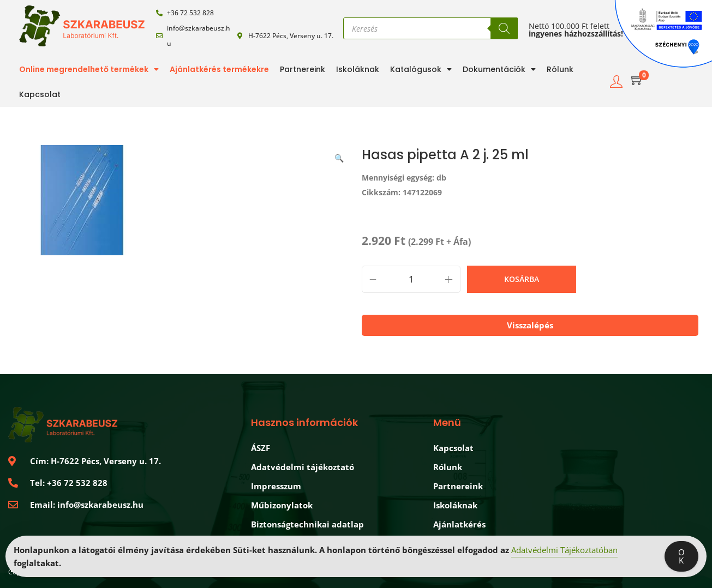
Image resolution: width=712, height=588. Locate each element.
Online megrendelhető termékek (89, 69)
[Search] (504, 28)
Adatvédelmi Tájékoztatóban (564, 551)
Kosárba (522, 279)
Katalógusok (421, 69)
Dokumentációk (499, 69)
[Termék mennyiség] (411, 279)
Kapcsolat (40, 94)
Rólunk (560, 69)
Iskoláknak (358, 69)
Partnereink (303, 69)
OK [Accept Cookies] (681, 557)
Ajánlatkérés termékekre (219, 69)
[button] (340, 156)
